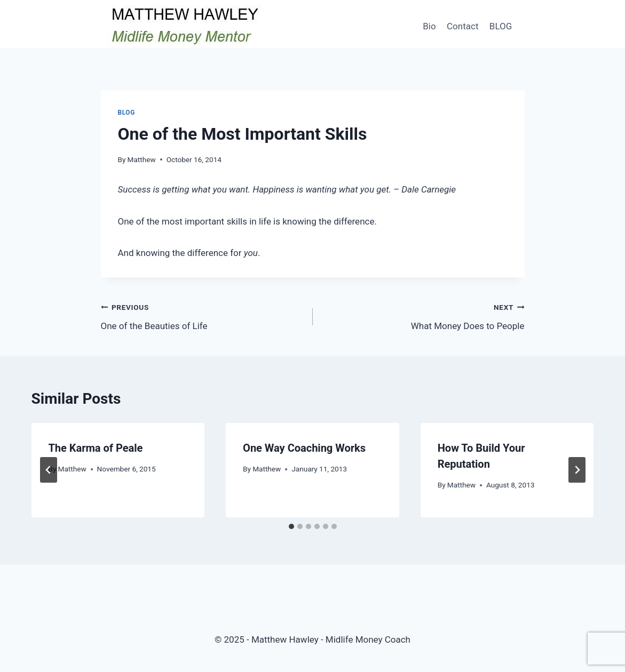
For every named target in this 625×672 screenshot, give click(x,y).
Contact (462, 26)
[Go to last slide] (49, 470)
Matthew (142, 159)
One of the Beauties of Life (202, 315)
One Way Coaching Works (304, 448)
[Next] (577, 470)
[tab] (291, 526)
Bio (429, 26)
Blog (126, 113)
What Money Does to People (423, 315)
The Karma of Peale (96, 448)
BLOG (501, 26)
